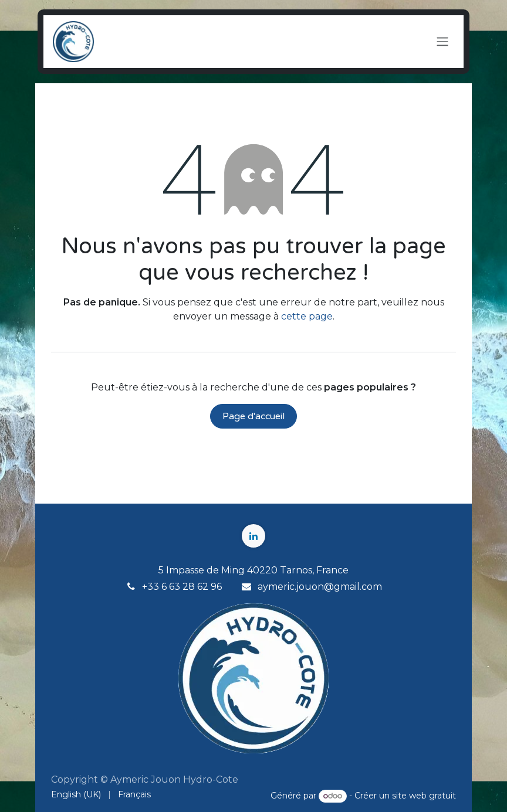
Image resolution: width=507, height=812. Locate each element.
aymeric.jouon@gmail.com (320, 587)
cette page (307, 316)
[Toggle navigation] (442, 42)
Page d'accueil (253, 416)
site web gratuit (424, 796)
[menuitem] (76, 795)
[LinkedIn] (253, 536)
